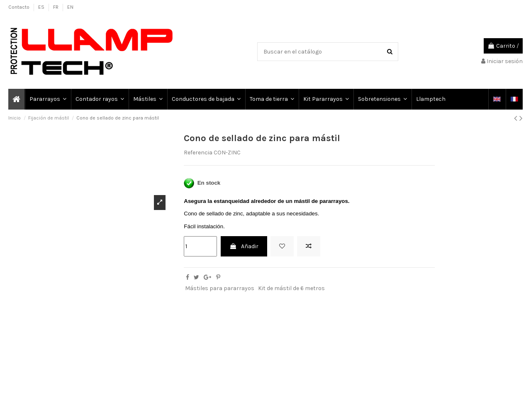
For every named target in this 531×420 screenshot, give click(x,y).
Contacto (19, 7)
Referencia (198, 153)
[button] (47, 99)
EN (70, 7)
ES (42, 7)
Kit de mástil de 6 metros (291, 288)
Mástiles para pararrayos (220, 288)
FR (56, 7)
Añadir (244, 246)
